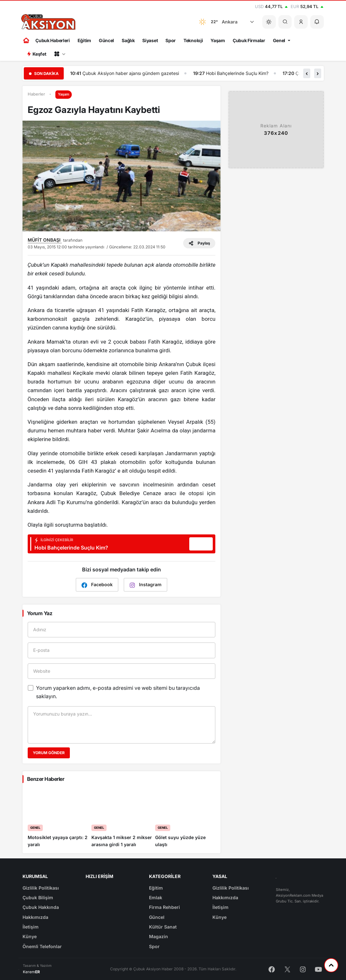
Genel (279, 40)
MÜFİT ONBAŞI (45, 240)
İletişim (31, 927)
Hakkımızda (35, 917)
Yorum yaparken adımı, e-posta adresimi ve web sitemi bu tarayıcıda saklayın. (118, 692)
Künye (30, 936)
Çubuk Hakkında (41, 907)
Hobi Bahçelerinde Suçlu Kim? (237, 73)
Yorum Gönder (49, 753)
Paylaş (199, 243)
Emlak (156, 897)
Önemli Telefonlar (42, 946)
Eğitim (84, 40)
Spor (171, 40)
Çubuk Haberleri (53, 40)
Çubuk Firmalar (249, 40)
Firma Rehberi (164, 907)
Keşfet (36, 54)
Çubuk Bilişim (38, 897)
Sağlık (128, 40)
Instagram (145, 585)
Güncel (106, 40)
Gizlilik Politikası (41, 888)
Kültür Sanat (163, 927)
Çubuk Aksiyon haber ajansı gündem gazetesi (131, 73)
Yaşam (218, 40)
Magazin (159, 936)
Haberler (36, 94)
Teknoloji (193, 40)
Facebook (97, 585)
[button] (301, 22)
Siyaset (150, 40)
